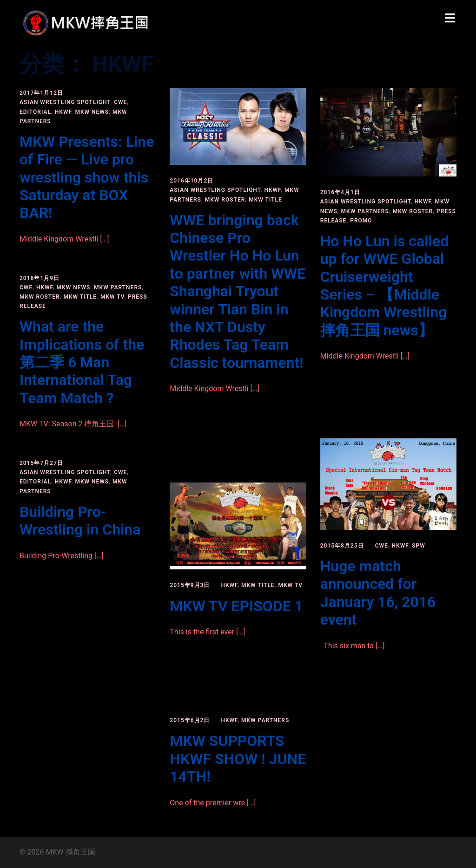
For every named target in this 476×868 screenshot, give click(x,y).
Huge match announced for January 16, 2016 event (378, 593)
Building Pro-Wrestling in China (80, 521)
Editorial (35, 112)
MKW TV (112, 297)
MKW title (265, 200)
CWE (120, 102)
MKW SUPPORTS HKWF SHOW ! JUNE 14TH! (238, 759)
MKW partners (365, 211)
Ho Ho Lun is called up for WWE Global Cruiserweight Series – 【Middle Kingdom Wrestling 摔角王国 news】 (384, 286)
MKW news (92, 112)
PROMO (361, 221)
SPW (419, 546)
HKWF (63, 112)
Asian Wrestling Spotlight (65, 102)
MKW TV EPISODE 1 (236, 606)
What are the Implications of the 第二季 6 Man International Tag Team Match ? (82, 362)
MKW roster (225, 200)
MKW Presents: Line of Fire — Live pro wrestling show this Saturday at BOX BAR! (87, 177)
